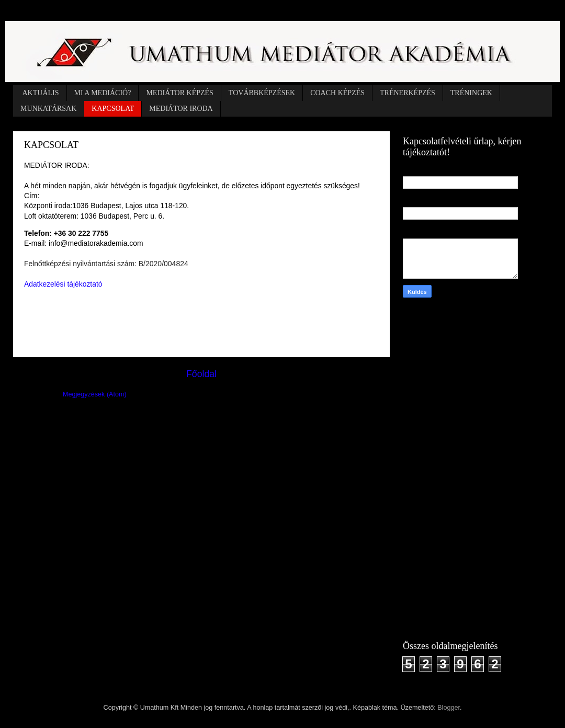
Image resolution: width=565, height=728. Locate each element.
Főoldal (201, 374)
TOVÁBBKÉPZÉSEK (262, 93)
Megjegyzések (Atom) (95, 394)
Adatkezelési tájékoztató (63, 284)
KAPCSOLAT (113, 109)
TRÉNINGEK (471, 93)
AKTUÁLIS (41, 93)
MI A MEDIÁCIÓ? (103, 93)
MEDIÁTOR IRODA (181, 109)
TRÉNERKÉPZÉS (408, 93)
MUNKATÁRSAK (48, 109)
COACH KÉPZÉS (337, 93)
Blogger (449, 708)
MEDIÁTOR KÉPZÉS (179, 93)
